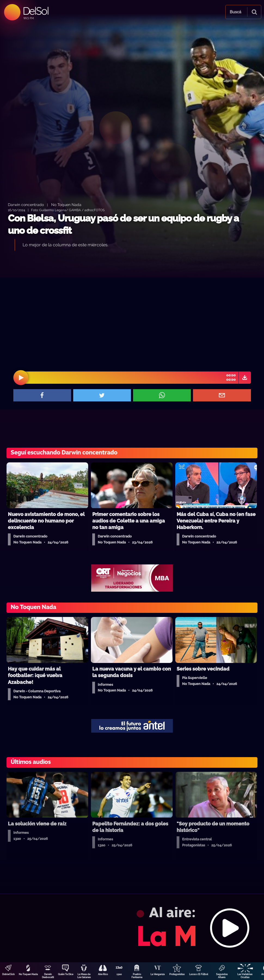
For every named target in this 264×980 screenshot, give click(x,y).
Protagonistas (177, 974)
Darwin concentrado (26, 205)
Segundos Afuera (222, 976)
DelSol (36, 11)
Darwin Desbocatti (48, 976)
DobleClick (8, 974)
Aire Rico (103, 974)
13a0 (119, 974)
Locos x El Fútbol (199, 974)
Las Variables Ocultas (245, 976)
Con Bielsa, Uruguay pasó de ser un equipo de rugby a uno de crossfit (123, 224)
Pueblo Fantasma (137, 976)
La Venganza (158, 974)
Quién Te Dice (66, 974)
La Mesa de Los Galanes (84, 976)
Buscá (235, 12)
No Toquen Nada (28, 974)
